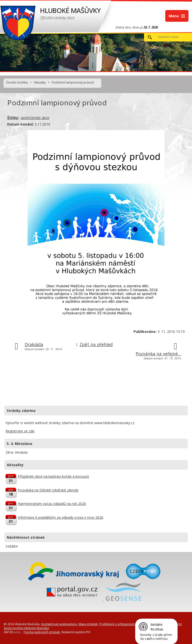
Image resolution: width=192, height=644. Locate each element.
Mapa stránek (88, 624)
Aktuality (40, 82)
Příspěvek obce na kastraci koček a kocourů (53, 476)
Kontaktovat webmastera (59, 624)
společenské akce (35, 118)
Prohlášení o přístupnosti (117, 624)
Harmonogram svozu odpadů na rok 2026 (52, 504)
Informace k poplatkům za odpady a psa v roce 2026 (60, 517)
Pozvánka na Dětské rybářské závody (48, 490)
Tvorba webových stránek (42, 632)
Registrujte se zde (20, 431)
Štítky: (13, 118)
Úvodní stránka (17, 82)
